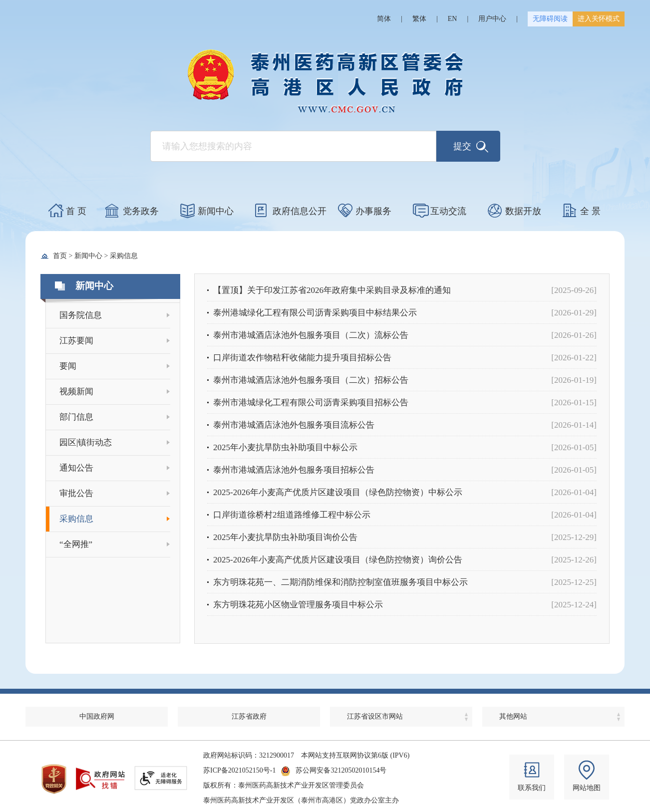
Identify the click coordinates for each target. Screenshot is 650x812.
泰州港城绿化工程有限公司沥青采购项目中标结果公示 (315, 313)
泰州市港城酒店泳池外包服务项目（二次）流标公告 (311, 335)
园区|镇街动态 (86, 442)
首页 (60, 256)
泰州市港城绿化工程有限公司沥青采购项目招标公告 (311, 403)
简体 (384, 19)
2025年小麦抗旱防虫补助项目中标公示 (285, 447)
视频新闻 (76, 392)
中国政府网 (97, 716)
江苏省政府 (249, 716)
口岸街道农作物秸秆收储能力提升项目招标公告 (302, 358)
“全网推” (76, 544)
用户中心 (492, 19)
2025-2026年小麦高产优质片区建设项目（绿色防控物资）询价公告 (338, 560)
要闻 (68, 366)
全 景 (590, 211)
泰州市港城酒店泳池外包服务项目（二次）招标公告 (311, 380)
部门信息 (76, 417)
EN (453, 19)
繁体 (419, 19)
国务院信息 (81, 315)
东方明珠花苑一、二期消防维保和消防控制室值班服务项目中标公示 (340, 582)
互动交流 (448, 211)
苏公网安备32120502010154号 (341, 770)
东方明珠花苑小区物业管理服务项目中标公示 (298, 605)
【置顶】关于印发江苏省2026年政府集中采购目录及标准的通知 (332, 290)
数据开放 (523, 211)
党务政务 (141, 211)
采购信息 (124, 256)
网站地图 (587, 788)
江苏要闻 (76, 341)
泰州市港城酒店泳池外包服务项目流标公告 (294, 425)
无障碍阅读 (550, 19)
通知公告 (76, 468)
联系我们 (532, 788)
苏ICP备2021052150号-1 (239, 770)
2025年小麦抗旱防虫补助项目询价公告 (285, 537)
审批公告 (76, 493)
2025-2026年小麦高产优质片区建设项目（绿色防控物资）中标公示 (338, 492)
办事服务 (373, 211)
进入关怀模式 (599, 19)
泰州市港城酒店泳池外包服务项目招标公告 (294, 470)
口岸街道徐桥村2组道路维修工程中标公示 (292, 515)
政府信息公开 (300, 211)
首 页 (76, 211)
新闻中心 (216, 211)
